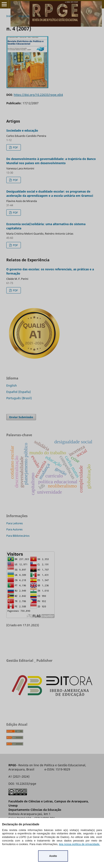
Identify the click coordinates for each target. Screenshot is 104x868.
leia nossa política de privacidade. (79, 844)
